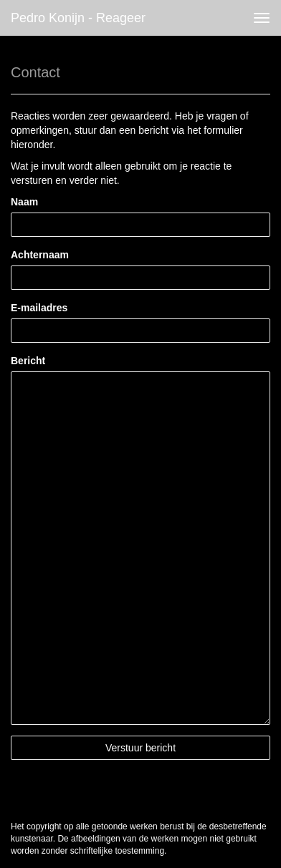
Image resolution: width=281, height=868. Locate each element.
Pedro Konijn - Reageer (78, 18)
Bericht (28, 361)
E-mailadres (39, 308)
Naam (24, 202)
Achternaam (40, 255)
